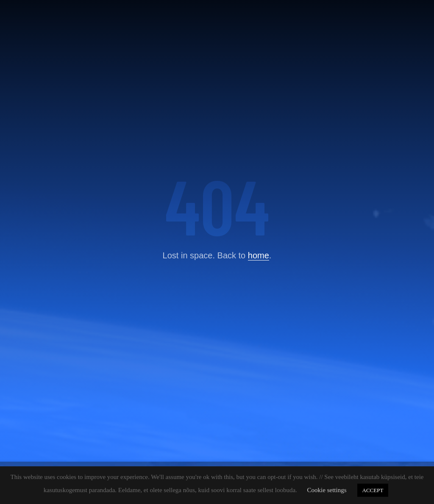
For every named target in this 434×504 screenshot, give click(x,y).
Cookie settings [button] (327, 490)
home (259, 255)
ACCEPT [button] (373, 490)
